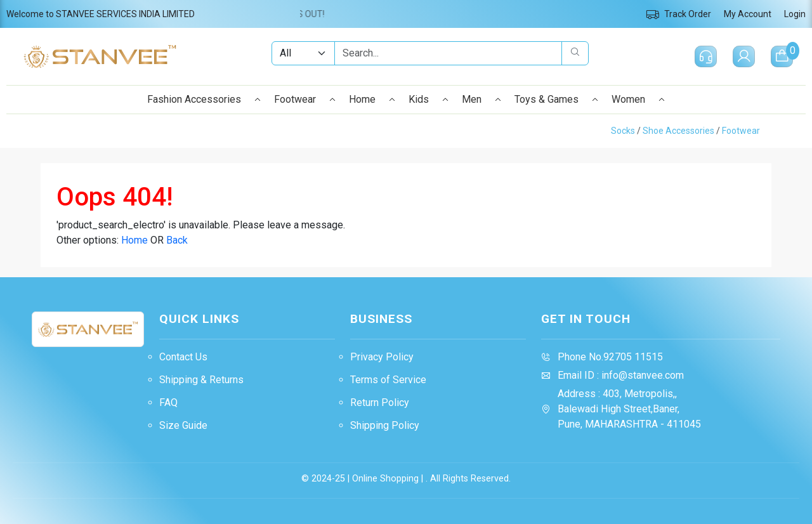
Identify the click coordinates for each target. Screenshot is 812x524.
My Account (748, 14)
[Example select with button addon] (303, 53)
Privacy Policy (382, 357)
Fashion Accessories (204, 99)
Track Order (678, 14)
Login (795, 14)
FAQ (168, 403)
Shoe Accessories (678, 131)
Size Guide (183, 425)
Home (372, 99)
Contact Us (183, 357)
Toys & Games (557, 99)
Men (482, 99)
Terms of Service (388, 380)
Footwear (305, 99)
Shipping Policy (385, 425)
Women (638, 99)
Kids (429, 99)
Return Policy (380, 403)
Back (177, 240)
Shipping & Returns (201, 380)
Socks (623, 131)
